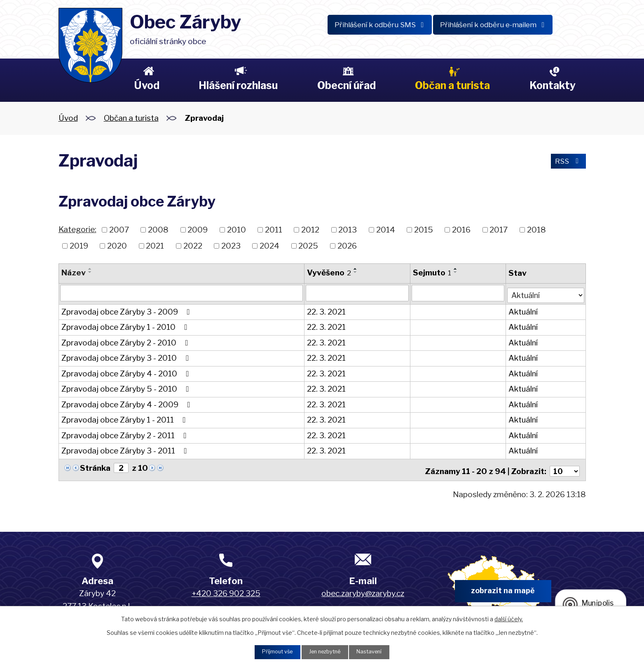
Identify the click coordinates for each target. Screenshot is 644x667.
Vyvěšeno (329, 273)
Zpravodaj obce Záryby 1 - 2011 (125, 418)
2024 (269, 245)
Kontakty (553, 85)
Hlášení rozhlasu (238, 85)
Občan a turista (452, 85)
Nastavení (374, 652)
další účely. (509, 618)
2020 (117, 245)
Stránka (95, 466)
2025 (308, 245)
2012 (310, 230)
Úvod (147, 85)
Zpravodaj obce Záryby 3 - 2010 (127, 356)
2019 (79, 245)
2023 (231, 245)
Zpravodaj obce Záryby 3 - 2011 (126, 449)
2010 (237, 230)
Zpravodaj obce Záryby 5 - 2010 (127, 387)
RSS (567, 162)
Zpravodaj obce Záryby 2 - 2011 (126, 434)
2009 (198, 230)
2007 (119, 230)
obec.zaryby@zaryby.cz (363, 589)
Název (74, 273)
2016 (461, 230)
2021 (155, 245)
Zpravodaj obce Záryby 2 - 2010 (126, 341)
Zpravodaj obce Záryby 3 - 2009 (127, 310)
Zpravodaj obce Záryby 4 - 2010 (127, 372)
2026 (347, 245)
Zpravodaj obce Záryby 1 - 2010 (126, 325)
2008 (158, 230)
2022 (193, 245)
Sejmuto (432, 273)
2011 (274, 230)
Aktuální (522, 310)
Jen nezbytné (325, 652)
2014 (386, 230)
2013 (348, 230)
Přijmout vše (273, 652)
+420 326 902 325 (226, 589)
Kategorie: (77, 229)
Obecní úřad (347, 85)
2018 (536, 230)
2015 (424, 230)
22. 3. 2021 (326, 310)
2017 (499, 230)
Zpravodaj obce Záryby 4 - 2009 (128, 403)
